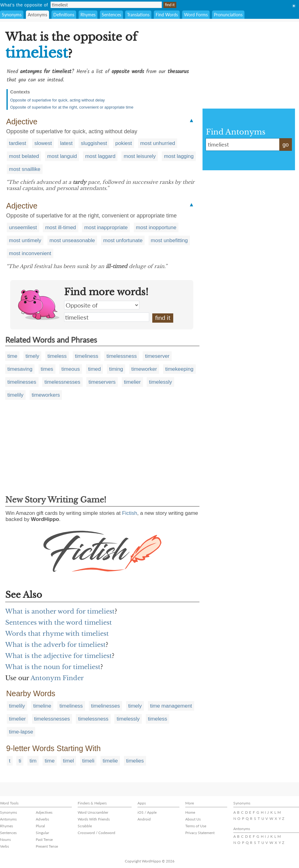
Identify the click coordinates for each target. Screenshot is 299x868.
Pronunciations (228, 15)
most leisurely (140, 156)
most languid (62, 156)
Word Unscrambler (93, 812)
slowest (43, 143)
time (12, 356)
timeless (57, 356)
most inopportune (156, 227)
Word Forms (196, 15)
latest (66, 143)
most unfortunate (123, 240)
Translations (138, 15)
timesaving (20, 369)
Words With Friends (94, 819)
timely (32, 356)
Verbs (4, 846)
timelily (15, 395)
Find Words (167, 15)
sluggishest (94, 143)
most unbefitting (169, 240)
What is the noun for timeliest (53, 667)
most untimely (25, 240)
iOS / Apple (147, 812)
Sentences (111, 15)
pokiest (124, 143)
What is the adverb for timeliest (55, 645)
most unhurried (158, 143)
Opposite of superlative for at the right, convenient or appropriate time (72, 107)
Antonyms (37, 15)
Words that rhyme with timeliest (57, 634)
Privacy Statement (200, 833)
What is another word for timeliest (60, 611)
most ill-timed (60, 227)
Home (190, 812)
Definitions (64, 15)
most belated (24, 156)
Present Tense (47, 846)
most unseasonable (72, 240)
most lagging (179, 156)
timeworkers (46, 395)
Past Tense (44, 839)
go (285, 145)
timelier (132, 382)
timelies (135, 761)
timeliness (87, 356)
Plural (40, 826)
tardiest (18, 143)
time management (171, 706)
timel (68, 761)
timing (116, 369)
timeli (88, 761)
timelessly (160, 382)
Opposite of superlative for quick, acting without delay (57, 100)
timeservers (102, 382)
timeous (71, 369)
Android (144, 819)
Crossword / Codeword (96, 833)
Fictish (130, 513)
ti (20, 761)
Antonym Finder (57, 678)
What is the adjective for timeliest (59, 656)
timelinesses (22, 382)
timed (95, 369)
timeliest (107, 317)
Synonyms (12, 15)
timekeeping (179, 369)
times (47, 369)
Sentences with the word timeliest (59, 622)
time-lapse (21, 732)
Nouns (5, 839)
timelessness (121, 356)
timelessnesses (62, 382)
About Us (193, 819)
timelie (110, 761)
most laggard (100, 156)
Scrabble (85, 826)
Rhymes (88, 15)
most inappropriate (106, 227)
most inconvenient (30, 253)
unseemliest (23, 227)
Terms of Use (196, 826)
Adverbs (42, 819)
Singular (42, 833)
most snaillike (25, 169)
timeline (42, 706)
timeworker (144, 369)
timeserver (157, 356)
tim (33, 761)
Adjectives (44, 812)
